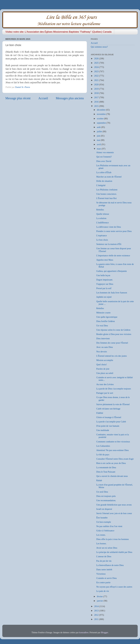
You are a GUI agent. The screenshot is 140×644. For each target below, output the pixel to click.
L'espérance (102, 235)
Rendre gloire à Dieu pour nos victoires (114, 334)
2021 (97, 80)
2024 (97, 67)
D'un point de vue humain (108, 426)
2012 (97, 615)
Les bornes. (101, 543)
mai (99, 140)
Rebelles (100, 210)
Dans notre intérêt (104, 570)
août (99, 127)
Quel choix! (102, 364)
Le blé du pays (103, 455)
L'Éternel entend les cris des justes (112, 356)
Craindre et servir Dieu (106, 578)
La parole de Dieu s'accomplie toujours (114, 389)
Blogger (104, 632)
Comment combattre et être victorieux (113, 442)
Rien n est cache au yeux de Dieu (111, 463)
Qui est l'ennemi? (104, 157)
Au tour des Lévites (105, 384)
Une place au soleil (105, 373)
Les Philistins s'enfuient (107, 190)
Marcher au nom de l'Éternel (109, 177)
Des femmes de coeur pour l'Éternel (112, 343)
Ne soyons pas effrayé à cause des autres (114, 587)
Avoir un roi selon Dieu (107, 548)
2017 (97, 97)
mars (99, 149)
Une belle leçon (103, 275)
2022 (97, 76)
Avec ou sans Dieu (105, 347)
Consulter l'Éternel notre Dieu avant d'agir (115, 459)
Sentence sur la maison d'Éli (109, 244)
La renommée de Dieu (106, 467)
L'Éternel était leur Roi (106, 198)
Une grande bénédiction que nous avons (114, 505)
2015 (97, 106)
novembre (102, 114)
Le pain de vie (103, 591)
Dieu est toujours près (106, 496)
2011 (97, 619)
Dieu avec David (104, 161)
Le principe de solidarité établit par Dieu (114, 552)
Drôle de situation (104, 181)
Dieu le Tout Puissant (106, 472)
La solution (101, 218)
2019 (97, 89)
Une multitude (103, 430)
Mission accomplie (105, 360)
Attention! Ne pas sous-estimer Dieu (112, 450)
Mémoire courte (103, 313)
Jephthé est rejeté (104, 297)
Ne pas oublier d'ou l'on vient (109, 526)
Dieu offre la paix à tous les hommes (113, 539)
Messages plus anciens (70, 98)
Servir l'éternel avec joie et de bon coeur (114, 513)
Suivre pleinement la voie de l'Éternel (113, 404)
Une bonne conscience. (107, 194)
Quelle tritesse (103, 214)
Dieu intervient (103, 338)
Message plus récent (18, 98)
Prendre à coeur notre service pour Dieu (114, 231)
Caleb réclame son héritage (108, 409)
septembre (102, 123)
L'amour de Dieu (104, 556)
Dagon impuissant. (105, 280)
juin (99, 136)
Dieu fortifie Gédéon (106, 321)
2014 (97, 606)
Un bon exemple (104, 522)
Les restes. (101, 535)
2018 (97, 93)
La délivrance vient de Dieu (109, 227)
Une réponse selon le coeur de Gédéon (113, 330)
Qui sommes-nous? (99, 47)
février (100, 596)
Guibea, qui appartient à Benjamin (112, 271)
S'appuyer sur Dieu (105, 284)
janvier (100, 601)
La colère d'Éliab (104, 172)
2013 (97, 611)
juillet (100, 131)
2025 (97, 63)
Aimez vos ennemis (105, 152)
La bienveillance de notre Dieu (110, 565)
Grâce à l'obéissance (105, 531)
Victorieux (101, 574)
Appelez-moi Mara (105, 260)
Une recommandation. (106, 500)
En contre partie (103, 582)
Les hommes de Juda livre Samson (112, 293)
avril (99, 144)
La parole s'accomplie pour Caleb (111, 422)
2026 (97, 58)
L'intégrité (101, 185)
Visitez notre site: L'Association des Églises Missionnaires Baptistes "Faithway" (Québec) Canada (58, 32)
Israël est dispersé (104, 509)
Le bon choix (102, 240)
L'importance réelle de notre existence (113, 256)
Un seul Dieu (102, 492)
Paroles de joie (103, 369)
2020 (97, 85)
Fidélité (100, 413)
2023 (97, 71)
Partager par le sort (105, 393)
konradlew (84, 632)
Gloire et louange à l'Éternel (109, 417)
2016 (97, 102)
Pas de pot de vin (104, 561)
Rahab (99, 480)
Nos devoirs (102, 352)
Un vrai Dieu (102, 326)
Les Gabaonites (103, 446)
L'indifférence (103, 223)
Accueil (43, 98)
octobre (101, 119)
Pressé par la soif (104, 288)
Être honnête (102, 518)
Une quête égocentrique (107, 317)
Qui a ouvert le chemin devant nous (112, 476)
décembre (102, 110)
